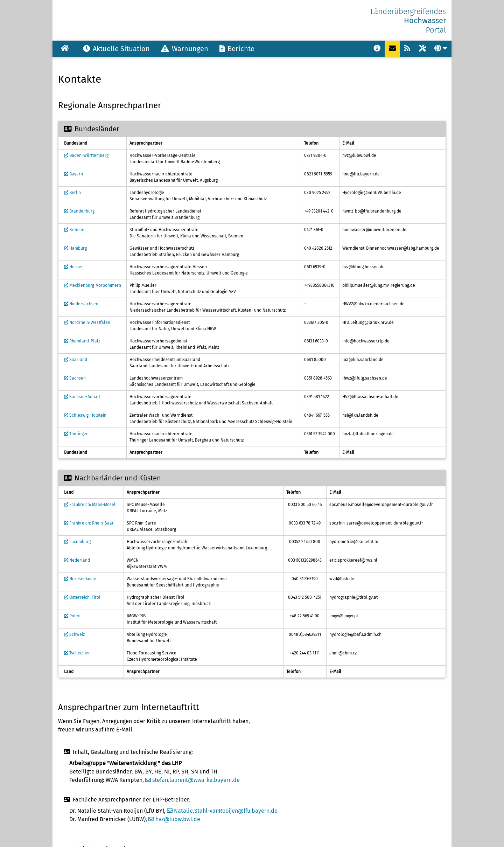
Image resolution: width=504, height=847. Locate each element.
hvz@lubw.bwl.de (174, 819)
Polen (72, 616)
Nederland (77, 560)
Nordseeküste (80, 579)
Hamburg (75, 248)
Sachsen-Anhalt (82, 397)
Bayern (73, 174)
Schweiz (74, 634)
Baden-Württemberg (86, 155)
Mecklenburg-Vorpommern (93, 285)
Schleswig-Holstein (85, 415)
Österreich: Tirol (82, 597)
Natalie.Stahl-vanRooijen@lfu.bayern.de (222, 811)
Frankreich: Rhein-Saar (89, 523)
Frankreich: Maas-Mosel (90, 505)
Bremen (74, 230)
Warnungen (185, 49)
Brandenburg (79, 211)
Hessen (74, 267)
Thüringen (76, 434)
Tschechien (77, 653)
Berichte (237, 49)
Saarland (76, 360)
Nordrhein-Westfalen (87, 322)
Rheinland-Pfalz (82, 341)
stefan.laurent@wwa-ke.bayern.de (192, 780)
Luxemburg (77, 542)
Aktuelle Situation (116, 49)
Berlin (72, 193)
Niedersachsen (81, 304)
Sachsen (75, 378)
